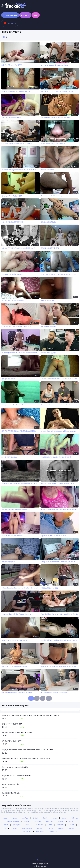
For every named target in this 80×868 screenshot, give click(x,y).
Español (14, 828)
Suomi (55, 818)
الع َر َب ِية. (38, 821)
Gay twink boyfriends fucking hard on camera (17, 732)
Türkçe (6, 825)
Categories (10, 15)
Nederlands (27, 832)
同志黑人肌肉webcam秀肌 (11, 784)
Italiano (28, 825)
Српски (5, 818)
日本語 (45, 818)
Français (61, 828)
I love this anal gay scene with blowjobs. (15, 767)
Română (60, 825)
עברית (71, 821)
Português (50, 821)
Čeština (40, 828)
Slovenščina (40, 832)
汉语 (4, 828)
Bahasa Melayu (27, 828)
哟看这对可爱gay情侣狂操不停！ (13, 741)
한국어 (35, 818)
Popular (25, 15)
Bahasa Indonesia (13, 821)
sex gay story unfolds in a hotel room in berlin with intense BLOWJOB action (27, 750)
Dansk (64, 818)
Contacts (40, 860)
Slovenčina (53, 832)
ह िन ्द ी (17, 825)
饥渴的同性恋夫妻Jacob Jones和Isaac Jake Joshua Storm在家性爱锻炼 (26, 758)
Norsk (15, 818)
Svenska (71, 825)
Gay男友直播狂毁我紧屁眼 (11, 793)
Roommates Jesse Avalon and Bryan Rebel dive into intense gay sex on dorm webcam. (31, 715)
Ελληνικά (74, 818)
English (72, 828)
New (36, 15)
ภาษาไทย (25, 818)
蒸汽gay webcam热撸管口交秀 (12, 724)
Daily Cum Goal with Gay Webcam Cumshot (17, 776)
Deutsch (61, 821)
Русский (50, 828)
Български (39, 825)
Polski (50, 825)
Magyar (27, 821)
